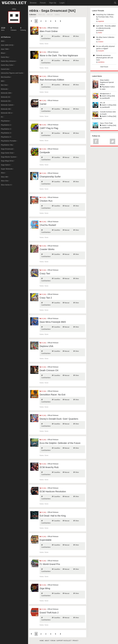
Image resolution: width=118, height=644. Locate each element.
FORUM (53, 641)
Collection (33, 15)
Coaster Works (47, 249)
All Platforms (6, 37)
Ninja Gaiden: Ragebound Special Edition (107, 82)
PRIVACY (75, 641)
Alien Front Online (49, 31)
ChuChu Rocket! (48, 225)
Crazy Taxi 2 (46, 298)
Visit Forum (104, 67)
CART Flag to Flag (49, 128)
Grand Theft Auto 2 (49, 613)
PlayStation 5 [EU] (107, 87)
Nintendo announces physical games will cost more (105, 58)
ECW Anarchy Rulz (49, 467)
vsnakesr (101, 42)
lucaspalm (101, 51)
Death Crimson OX (49, 370)
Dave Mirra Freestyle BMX (53, 322)
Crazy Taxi (45, 274)
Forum (43, 3)
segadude (101, 21)
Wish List (41, 15)
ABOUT (47, 641)
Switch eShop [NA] (107, 96)
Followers (14, 29)
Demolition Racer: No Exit (52, 395)
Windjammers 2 (105, 94)
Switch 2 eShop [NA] (108, 105)
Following (24, 29)
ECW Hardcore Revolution (53, 491)
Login (62, 3)
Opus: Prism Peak (106, 123)
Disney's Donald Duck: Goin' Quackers (59, 419)
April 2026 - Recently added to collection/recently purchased (106, 28)
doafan (100, 33)
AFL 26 (102, 103)
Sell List (50, 15)
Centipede (45, 152)
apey (104, 89)
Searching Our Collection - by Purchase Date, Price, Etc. (105, 17)
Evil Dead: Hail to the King (53, 516)
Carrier (43, 104)
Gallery (57, 15)
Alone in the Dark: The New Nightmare (59, 56)
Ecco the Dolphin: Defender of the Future (60, 443)
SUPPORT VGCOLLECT (64, 641)
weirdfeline (101, 62)
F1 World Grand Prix (50, 564)
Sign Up (53, 3)
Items (4, 29)
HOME (42, 641)
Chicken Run (46, 201)
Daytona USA (46, 346)
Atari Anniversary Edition (52, 80)
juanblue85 (106, 98)
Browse (33, 3)
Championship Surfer (50, 177)
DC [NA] (43, 28)
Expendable (46, 540)
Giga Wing (45, 588)
